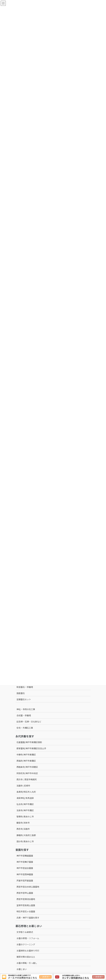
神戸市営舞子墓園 (25, 862)
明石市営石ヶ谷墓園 (26, 911)
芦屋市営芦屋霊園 (25, 881)
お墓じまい (22, 969)
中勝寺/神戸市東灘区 (26, 755)
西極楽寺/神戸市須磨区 (27, 767)
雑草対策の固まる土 (26, 957)
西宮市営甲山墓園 (25, 893)
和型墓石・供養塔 (25, 687)
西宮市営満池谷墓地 (26, 899)
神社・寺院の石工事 (26, 709)
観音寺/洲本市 (24, 823)
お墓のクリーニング (26, 944)
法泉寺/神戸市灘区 (25, 810)
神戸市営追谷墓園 (25, 868)
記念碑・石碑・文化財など (29, 722)
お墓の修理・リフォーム (28, 938)
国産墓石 (21, 693)
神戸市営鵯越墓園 (25, 856)
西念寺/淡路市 (23, 829)
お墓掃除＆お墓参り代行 (28, 951)
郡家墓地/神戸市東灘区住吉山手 (31, 748)
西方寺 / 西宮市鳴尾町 (27, 779)
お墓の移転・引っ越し (27, 963)
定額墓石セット (24, 699)
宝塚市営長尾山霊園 (26, 905)
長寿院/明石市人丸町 (26, 792)
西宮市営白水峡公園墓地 (28, 887)
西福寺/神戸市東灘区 (26, 761)
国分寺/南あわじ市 (25, 841)
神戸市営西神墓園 (25, 874)
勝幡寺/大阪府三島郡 (26, 835)
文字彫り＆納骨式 (25, 932)
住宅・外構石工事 (25, 728)
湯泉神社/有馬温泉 (25, 798)
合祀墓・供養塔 (24, 715)
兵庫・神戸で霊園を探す (28, 918)
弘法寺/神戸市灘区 (25, 804)
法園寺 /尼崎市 (23, 786)
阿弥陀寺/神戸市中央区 (27, 773)
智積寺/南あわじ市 (25, 816)
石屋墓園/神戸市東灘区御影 (29, 742)
